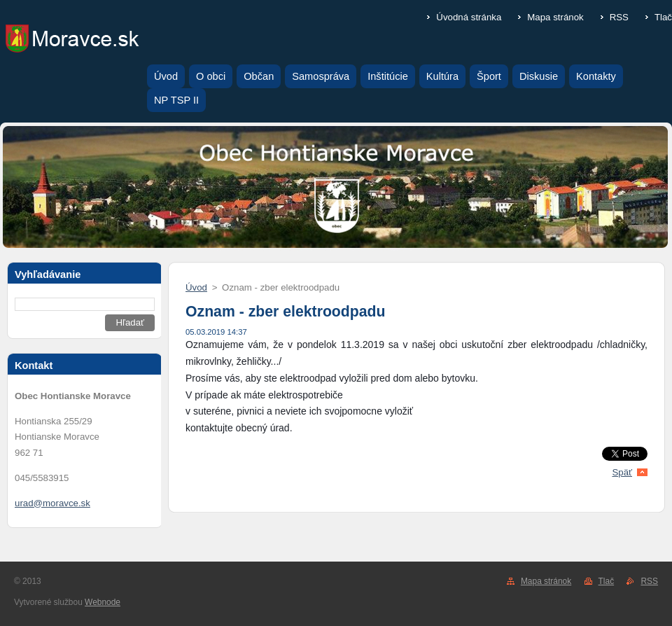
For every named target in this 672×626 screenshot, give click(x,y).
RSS (619, 17)
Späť (622, 472)
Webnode (103, 602)
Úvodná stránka (469, 17)
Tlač (663, 17)
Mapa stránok (555, 17)
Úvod (196, 287)
